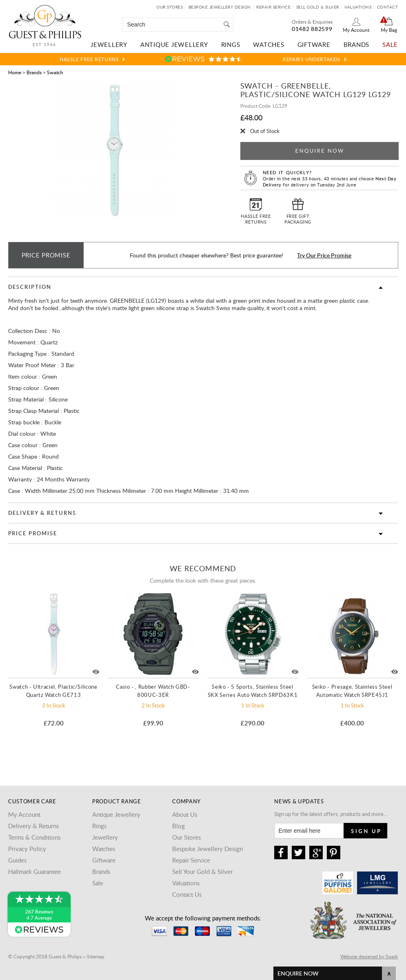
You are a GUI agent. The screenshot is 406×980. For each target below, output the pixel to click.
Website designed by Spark (369, 956)
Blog (179, 826)
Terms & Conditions (34, 837)
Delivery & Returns (42, 513)
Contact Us (187, 894)
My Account (356, 30)
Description (30, 287)
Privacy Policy (27, 849)
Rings (231, 44)
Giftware (314, 44)
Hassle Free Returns (89, 59)
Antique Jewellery (174, 44)
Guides (17, 860)
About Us (185, 814)
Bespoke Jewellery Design (220, 7)
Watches (268, 44)
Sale (390, 44)
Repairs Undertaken (312, 59)
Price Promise (33, 533)
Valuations (358, 7)
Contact (388, 7)
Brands (357, 44)
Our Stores (170, 7)
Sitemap (96, 956)
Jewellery (109, 44)
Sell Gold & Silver (318, 7)
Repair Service (273, 7)
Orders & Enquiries (312, 22)
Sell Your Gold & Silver (202, 871)
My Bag (389, 30)
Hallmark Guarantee (34, 871)
